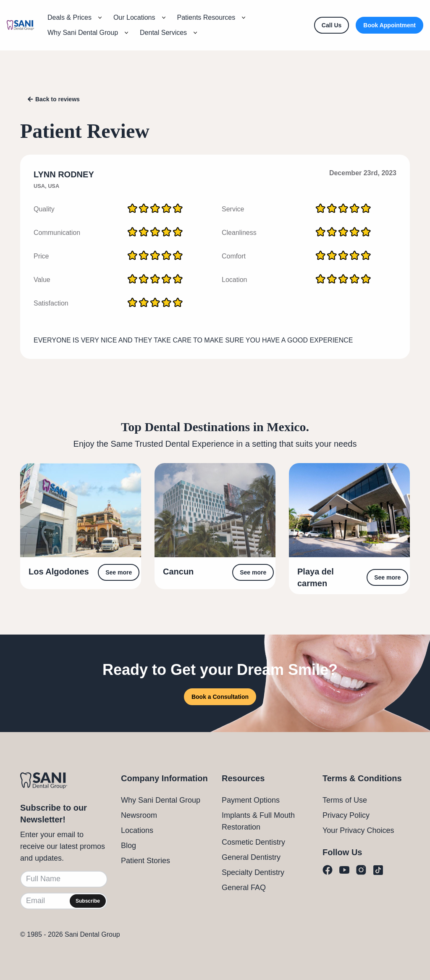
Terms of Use (345, 800)
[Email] (64, 901)
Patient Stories (146, 861)
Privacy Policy (346, 815)
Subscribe (88, 901)
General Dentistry (251, 857)
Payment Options (251, 800)
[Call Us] (332, 25)
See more (119, 572)
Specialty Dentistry (253, 872)
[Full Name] (64, 879)
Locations (137, 830)
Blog (128, 846)
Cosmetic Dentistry (253, 842)
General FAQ (244, 888)
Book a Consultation (220, 697)
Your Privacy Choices (358, 830)
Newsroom (139, 815)
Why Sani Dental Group (161, 800)
